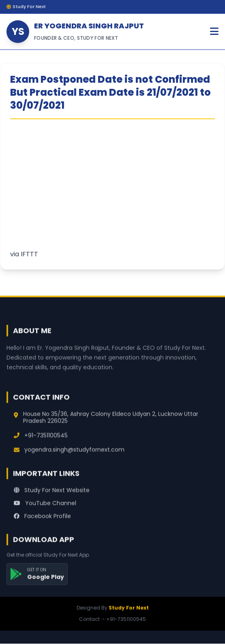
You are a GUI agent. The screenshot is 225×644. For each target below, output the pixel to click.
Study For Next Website (52, 497)
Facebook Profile (42, 523)
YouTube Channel (45, 510)
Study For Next (129, 608)
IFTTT (29, 254)
